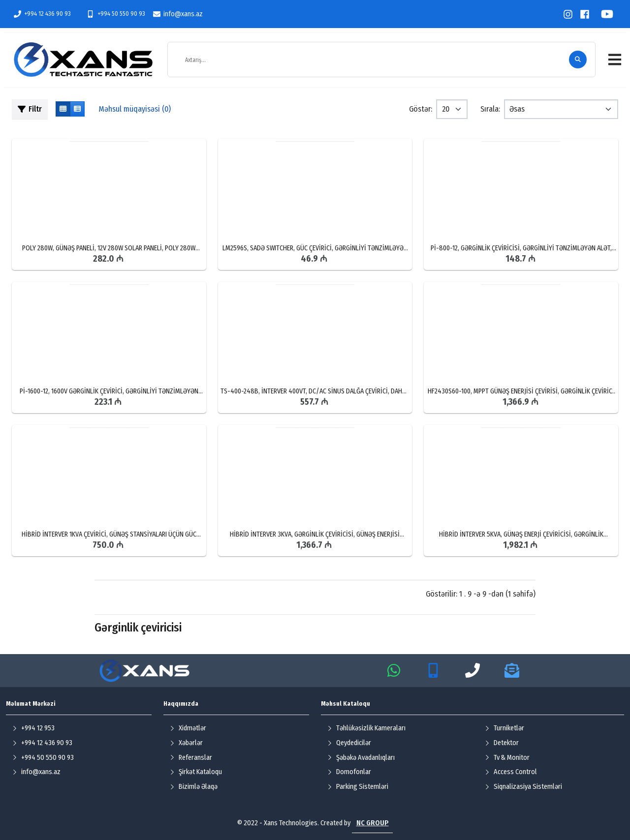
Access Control (511, 772)
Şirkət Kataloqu (196, 772)
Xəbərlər (186, 743)
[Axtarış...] (373, 60)
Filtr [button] (30, 109)
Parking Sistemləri (358, 787)
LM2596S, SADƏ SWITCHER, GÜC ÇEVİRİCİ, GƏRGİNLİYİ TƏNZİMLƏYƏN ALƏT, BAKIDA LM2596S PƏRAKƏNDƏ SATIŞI (315, 248)
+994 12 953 (33, 728)
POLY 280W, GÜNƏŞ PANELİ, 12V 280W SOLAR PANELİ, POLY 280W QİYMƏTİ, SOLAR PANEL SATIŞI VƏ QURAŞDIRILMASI (109, 248)
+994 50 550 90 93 (116, 14)
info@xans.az (178, 14)
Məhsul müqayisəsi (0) (135, 109)
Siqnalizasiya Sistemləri (523, 787)
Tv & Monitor (507, 758)
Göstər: (421, 109)
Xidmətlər (188, 728)
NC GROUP (373, 823)
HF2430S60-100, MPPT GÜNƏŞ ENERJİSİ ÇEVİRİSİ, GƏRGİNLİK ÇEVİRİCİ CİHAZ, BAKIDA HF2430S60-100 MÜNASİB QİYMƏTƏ (521, 391)
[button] (615, 60)
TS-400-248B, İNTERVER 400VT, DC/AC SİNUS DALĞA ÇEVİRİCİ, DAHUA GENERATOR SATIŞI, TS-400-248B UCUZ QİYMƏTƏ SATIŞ (315, 391)
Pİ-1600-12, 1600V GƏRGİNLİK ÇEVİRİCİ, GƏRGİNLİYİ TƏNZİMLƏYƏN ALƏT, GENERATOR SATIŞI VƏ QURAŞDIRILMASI (109, 391)
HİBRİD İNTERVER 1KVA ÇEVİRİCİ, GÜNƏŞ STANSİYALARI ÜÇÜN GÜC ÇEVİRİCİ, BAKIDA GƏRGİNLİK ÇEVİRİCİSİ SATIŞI (109, 535)
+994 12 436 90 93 (42, 14)
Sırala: (490, 109)
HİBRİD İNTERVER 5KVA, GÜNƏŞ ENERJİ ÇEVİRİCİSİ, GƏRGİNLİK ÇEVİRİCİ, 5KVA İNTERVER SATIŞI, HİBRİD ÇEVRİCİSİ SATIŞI (521, 535)
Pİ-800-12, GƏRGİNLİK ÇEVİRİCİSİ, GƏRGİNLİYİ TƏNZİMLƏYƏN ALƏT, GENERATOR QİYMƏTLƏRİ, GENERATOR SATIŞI (521, 248)
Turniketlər (504, 728)
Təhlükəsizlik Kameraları (366, 728)
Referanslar (191, 758)
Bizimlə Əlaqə (194, 787)
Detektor (502, 743)
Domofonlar (349, 772)
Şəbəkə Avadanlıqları (361, 758)
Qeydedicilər (349, 743)
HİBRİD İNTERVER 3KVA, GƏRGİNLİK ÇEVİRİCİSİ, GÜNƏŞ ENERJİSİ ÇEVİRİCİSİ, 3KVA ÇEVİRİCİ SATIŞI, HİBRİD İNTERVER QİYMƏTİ (315, 535)
